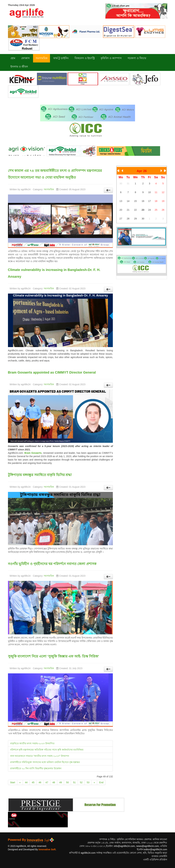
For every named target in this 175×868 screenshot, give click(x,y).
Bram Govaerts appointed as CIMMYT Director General (52, 372)
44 (26, 782)
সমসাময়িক (49, 189)
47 (47, 782)
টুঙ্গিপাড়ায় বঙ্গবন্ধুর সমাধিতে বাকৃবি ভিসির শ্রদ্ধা (40, 475)
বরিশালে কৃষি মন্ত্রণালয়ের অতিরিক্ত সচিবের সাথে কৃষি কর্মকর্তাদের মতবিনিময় (47, 750)
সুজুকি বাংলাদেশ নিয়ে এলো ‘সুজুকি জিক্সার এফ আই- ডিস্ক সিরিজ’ (54, 656)
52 (81, 782)
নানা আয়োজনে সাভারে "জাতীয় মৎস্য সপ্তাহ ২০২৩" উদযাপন (40, 756)
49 (61, 782)
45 (33, 782)
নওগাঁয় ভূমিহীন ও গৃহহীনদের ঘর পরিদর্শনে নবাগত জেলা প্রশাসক (52, 564)
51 (74, 782)
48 (54, 782)
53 (88, 782)
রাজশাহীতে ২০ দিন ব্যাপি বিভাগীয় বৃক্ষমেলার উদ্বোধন (36, 768)
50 (67, 782)
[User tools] (108, 190)
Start (13, 782)
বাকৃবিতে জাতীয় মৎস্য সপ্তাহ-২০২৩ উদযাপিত (32, 743)
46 (40, 782)
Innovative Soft (47, 849)
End (101, 782)
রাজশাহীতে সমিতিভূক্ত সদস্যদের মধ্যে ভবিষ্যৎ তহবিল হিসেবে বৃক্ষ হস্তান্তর (45, 762)
